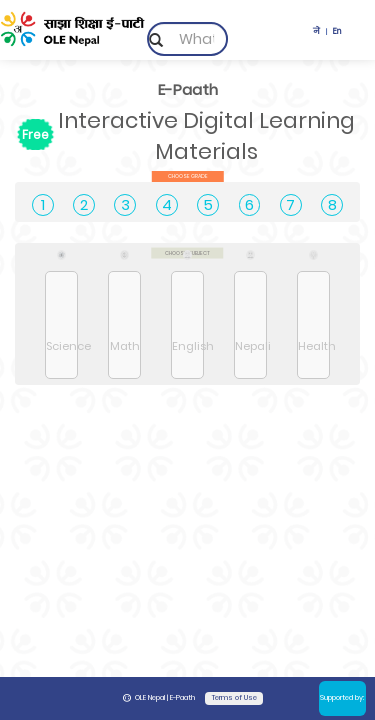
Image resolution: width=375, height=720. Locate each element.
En (337, 31)
